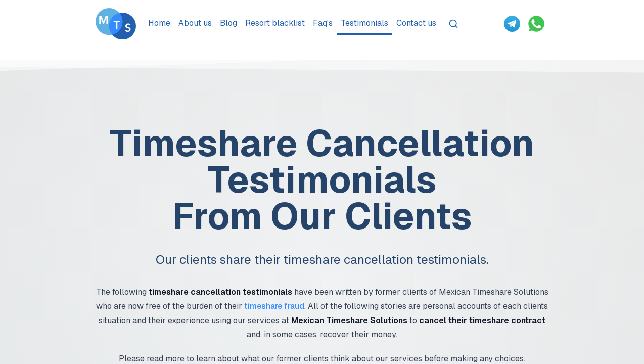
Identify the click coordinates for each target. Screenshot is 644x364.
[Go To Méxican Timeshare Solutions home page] (116, 24)
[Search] (453, 24)
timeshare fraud (274, 306)
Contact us (416, 23)
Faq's (323, 23)
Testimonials (364, 23)
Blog (228, 23)
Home (159, 23)
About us (195, 23)
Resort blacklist (275, 23)
